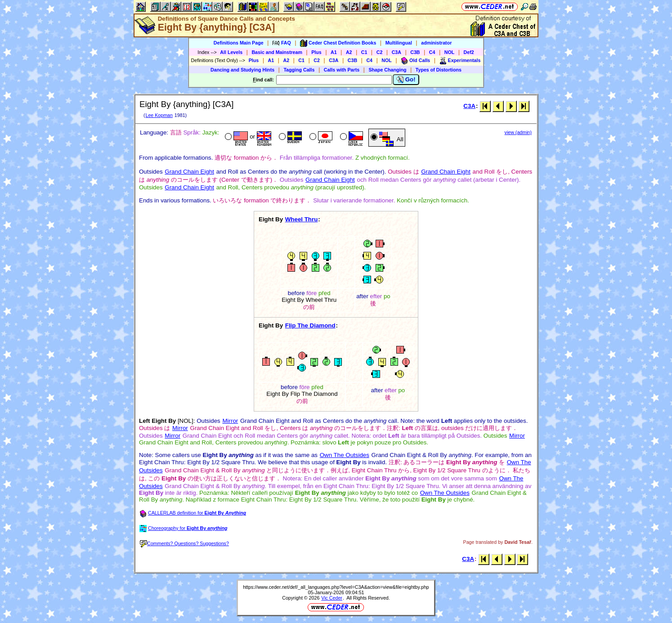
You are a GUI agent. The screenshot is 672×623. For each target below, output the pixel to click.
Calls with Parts (342, 70)
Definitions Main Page (239, 43)
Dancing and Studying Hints (242, 70)
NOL (450, 52)
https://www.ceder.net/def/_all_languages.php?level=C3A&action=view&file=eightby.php (336, 587)
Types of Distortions (439, 70)
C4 (432, 52)
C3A (396, 52)
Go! (406, 80)
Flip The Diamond (310, 325)
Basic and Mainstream (277, 52)
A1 (334, 52)
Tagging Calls (299, 70)
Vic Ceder (332, 598)
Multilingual (399, 43)
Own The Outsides (345, 455)
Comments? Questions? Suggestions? (184, 543)
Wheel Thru (302, 219)
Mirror (230, 421)
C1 (364, 52)
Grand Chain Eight (189, 172)
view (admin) (518, 132)
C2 (380, 52)
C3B (415, 52)
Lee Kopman (159, 115)
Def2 (469, 52)
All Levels (231, 52)
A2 (349, 52)
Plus (316, 52)
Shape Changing (387, 70)
